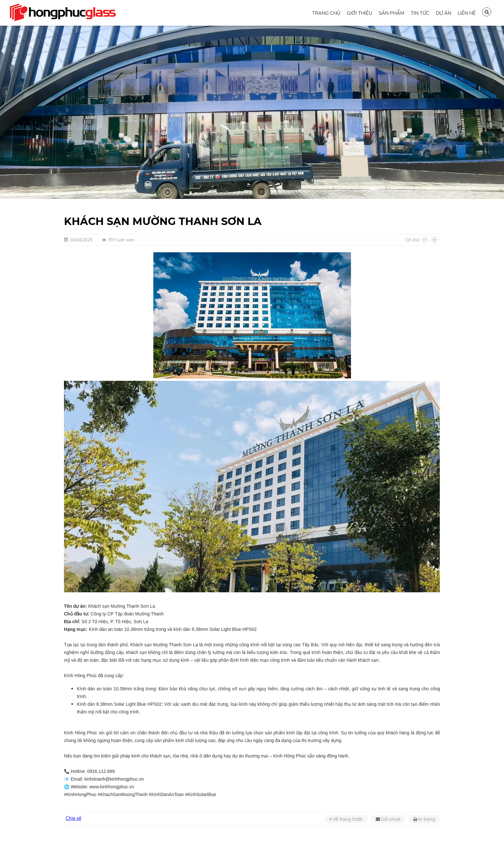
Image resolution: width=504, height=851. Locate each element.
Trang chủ (326, 13)
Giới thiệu (360, 13)
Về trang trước (348, 819)
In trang (427, 819)
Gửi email (391, 819)
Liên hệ (467, 13)
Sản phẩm (392, 13)
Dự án (444, 13)
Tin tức (420, 13)
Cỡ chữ (412, 240)
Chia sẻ (73, 818)
